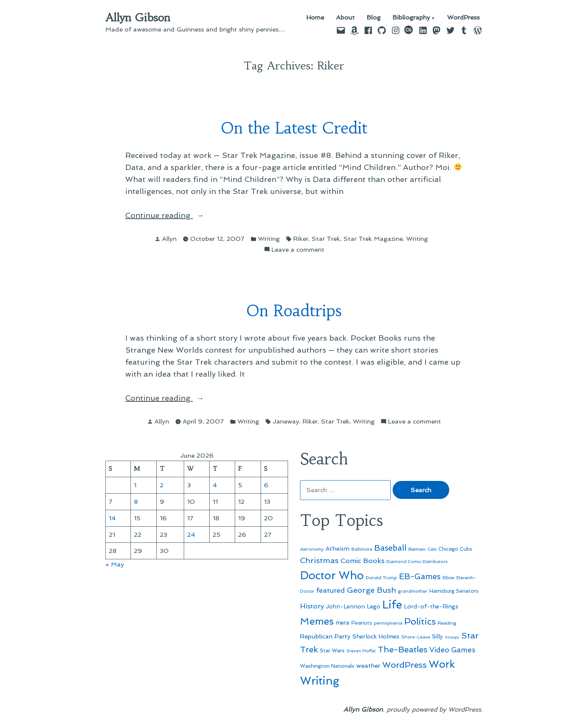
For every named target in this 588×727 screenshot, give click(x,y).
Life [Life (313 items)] (392, 605)
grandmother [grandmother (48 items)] (413, 591)
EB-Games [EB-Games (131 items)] (420, 576)
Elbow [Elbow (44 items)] (448, 578)
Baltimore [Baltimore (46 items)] (362, 549)
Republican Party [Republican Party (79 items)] (325, 636)
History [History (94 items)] (312, 606)
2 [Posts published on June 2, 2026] (162, 485)
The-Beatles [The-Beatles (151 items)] (403, 649)
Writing (269, 239)
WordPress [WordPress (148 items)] (404, 665)
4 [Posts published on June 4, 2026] (215, 485)
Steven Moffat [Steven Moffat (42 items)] (361, 651)
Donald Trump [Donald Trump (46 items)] (381, 578)
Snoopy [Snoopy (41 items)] (452, 637)
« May (115, 564)
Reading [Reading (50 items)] (447, 623)
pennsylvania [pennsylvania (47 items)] (388, 623)
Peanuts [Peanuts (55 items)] (362, 623)
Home (315, 18)
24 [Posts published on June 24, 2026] (191, 535)
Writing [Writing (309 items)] (320, 681)
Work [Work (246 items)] (442, 664)
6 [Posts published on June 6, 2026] (266, 485)
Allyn (169, 239)
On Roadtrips (294, 311)
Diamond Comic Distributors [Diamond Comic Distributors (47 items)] (417, 562)
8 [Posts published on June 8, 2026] (136, 502)
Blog (374, 18)
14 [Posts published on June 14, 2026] (112, 518)
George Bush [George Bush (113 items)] (371, 590)
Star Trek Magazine (373, 239)
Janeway (286, 421)
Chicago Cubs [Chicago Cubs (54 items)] (455, 549)
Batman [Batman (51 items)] (417, 549)
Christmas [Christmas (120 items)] (319, 560)
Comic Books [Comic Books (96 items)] (362, 561)
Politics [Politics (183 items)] (420, 621)
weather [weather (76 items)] (368, 666)
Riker (301, 239)
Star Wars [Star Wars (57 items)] (332, 650)
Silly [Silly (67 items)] (437, 637)
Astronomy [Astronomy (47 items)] (312, 549)
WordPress (463, 18)
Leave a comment (298, 250)
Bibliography (411, 18)
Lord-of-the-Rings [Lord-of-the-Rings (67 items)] (431, 607)
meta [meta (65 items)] (343, 623)
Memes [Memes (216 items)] (317, 621)
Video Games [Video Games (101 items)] (452, 650)
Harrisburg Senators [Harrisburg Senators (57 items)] (454, 591)
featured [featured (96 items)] (331, 590)
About (345, 18)
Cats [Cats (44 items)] (432, 549)
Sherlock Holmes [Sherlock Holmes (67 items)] (376, 637)
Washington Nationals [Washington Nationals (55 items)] (327, 666)
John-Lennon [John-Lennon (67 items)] (345, 607)
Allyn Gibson (138, 18)
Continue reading (172, 215)
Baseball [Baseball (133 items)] (390, 548)
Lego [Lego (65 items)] (373, 607)
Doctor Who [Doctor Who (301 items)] (332, 575)
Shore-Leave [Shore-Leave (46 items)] (416, 637)
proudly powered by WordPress (434, 709)
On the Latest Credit (294, 128)
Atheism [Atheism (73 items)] (337, 549)
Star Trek (326, 239)
